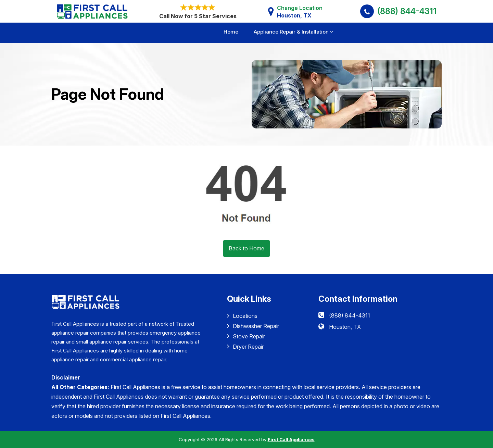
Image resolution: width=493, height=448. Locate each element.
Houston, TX (345, 327)
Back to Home (246, 248)
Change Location (300, 12)
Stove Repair (246, 336)
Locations (242, 316)
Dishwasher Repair (253, 326)
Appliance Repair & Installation (291, 32)
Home (231, 32)
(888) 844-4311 (407, 11)
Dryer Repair (245, 346)
